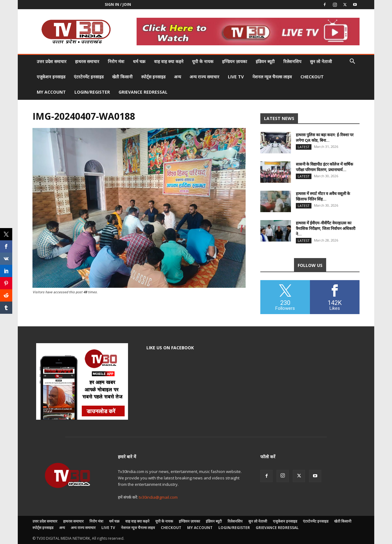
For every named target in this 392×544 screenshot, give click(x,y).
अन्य (177, 77)
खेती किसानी (122, 77)
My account (51, 92)
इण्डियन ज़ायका (235, 61)
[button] (352, 62)
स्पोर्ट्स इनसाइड (153, 77)
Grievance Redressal (143, 92)
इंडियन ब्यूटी (265, 61)
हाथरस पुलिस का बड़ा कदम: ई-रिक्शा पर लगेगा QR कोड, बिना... (325, 137)
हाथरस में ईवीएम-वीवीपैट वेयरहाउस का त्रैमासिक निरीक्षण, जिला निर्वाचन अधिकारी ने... (326, 228)
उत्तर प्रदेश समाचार (52, 61)
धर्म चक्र (139, 61)
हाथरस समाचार (87, 61)
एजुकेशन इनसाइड (51, 77)
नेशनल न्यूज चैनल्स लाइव (272, 77)
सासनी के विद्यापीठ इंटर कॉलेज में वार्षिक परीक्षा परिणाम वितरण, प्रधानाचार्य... (324, 167)
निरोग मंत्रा (116, 61)
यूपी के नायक (203, 61)
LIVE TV (236, 77)
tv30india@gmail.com (158, 497)
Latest (304, 147)
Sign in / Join (118, 4)
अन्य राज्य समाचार (204, 77)
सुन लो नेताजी (321, 61)
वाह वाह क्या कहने (169, 61)
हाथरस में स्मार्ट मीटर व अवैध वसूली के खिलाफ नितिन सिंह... (323, 196)
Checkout (312, 77)
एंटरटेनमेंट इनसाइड (89, 77)
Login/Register (92, 92)
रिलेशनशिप (292, 61)
